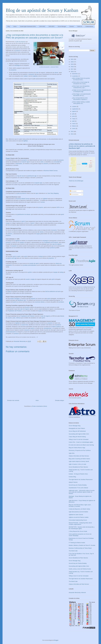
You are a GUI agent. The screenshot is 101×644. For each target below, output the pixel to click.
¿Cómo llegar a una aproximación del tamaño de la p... (81, 95)
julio (73, 114)
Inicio (37, 400)
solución (46, 164)
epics (37, 193)
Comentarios (74, 194)
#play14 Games (73, 482)
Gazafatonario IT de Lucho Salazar (78, 488)
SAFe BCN (51, 26)
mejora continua (56, 327)
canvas (43, 202)
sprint (62, 214)
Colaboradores (89, 26)
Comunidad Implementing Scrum (78, 520)
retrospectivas (48, 328)
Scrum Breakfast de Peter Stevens (78, 467)
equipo (38, 234)
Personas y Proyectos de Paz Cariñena (80, 450)
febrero (74, 126)
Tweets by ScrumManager (76, 181)
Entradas (73, 191)
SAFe (58, 207)
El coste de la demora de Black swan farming (81, 445)
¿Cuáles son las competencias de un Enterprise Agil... (81, 91)
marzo (74, 124)
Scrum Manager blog (75, 426)
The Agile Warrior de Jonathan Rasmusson (81, 480)
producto (8, 242)
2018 (72, 67)
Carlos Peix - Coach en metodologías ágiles (81, 442)
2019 (72, 64)
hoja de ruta (21, 176)
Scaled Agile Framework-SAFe (28, 26)
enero (74, 128)
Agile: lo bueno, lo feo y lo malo (78, 464)
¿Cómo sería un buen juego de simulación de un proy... (80, 83)
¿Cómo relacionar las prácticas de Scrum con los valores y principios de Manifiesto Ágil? (82, 146)
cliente (56, 73)
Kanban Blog (72, 477)
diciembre (75, 74)
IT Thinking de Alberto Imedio (77, 543)
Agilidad (35, 76)
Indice (15, 26)
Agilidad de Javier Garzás (76, 515)
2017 (72, 69)
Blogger (56, 640)
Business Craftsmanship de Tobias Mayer (80, 548)
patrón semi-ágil (12, 258)
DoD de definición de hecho (53, 291)
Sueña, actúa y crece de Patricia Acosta (80, 569)
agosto (74, 111)
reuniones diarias (40, 302)
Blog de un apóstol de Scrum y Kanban (42, 10)
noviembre (75, 76)
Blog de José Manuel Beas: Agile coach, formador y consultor (80, 506)
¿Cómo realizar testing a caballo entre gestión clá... (81, 103)
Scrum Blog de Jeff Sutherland (77, 431)
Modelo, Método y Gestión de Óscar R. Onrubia (82, 545)
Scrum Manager (62, 26)
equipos (22, 242)
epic (14, 318)
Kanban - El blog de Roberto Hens (78, 474)
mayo (74, 119)
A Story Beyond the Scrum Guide (78, 531)
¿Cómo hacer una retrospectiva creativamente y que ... (81, 87)
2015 (72, 131)
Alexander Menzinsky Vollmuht (77, 593)
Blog (9, 26)
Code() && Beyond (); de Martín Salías (80, 509)
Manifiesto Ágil (22, 300)
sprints (30, 272)
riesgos (8, 223)
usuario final (25, 325)
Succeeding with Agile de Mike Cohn (79, 434)
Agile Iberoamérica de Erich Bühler (78, 512)
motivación (31, 74)
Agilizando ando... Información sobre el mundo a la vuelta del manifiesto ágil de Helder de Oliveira (82, 492)
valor (37, 73)
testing (41, 256)
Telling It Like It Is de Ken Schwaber (79, 439)
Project (8, 158)
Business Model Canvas (51, 171)
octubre (74, 106)
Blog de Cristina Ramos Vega (77, 448)
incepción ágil (25, 162)
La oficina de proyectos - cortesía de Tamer (49, 67)
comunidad (57, 162)
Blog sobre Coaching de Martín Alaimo (79, 459)
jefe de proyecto (21, 42)
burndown (61, 302)
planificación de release (24, 214)
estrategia (17, 65)
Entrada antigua (60, 400)
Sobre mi (80, 26)
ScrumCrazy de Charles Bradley (78, 485)
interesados (19, 164)
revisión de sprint (34, 263)
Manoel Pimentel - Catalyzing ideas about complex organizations (80, 524)
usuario (28, 279)
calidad (26, 76)
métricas (18, 318)
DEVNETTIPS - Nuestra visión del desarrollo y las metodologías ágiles (82, 528)
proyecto (18, 50)
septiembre (75, 109)
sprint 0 (23, 221)
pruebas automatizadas (30, 265)
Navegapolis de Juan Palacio (77, 428)
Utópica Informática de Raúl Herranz (79, 456)
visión (42, 162)
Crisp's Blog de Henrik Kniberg (77, 437)
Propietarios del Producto (51, 242)
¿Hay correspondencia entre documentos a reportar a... (80, 99)
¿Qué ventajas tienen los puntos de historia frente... (81, 79)
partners (10, 234)
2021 (72, 59)
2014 (72, 134)
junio (74, 116)
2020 (72, 62)
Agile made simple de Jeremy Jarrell (79, 461)
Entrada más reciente (13, 400)
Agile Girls (72, 453)
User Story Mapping (53, 193)
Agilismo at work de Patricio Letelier (79, 517)
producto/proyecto (11, 332)
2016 (72, 72)
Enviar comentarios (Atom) (40, 406)
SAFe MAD (42, 26)
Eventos (72, 26)
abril (74, 121)
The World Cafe (73, 551)
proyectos (14, 70)
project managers (15, 298)
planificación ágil (32, 176)
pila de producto (22, 193)
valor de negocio (57, 244)
